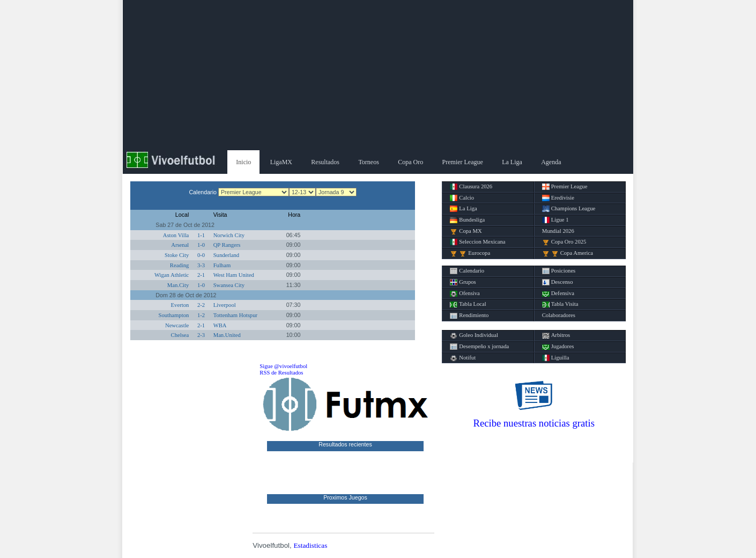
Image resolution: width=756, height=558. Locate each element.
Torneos (368, 162)
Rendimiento (469, 315)
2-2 (201, 305)
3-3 (201, 265)
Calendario (467, 271)
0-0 (201, 255)
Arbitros (556, 335)
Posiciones (559, 271)
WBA (220, 325)
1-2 (201, 315)
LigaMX (281, 162)
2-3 (201, 335)
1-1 (201, 235)
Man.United (227, 335)
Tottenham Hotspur (235, 315)
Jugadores (558, 347)
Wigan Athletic (172, 275)
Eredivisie (558, 198)
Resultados (325, 162)
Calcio (462, 198)
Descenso (558, 282)
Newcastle (177, 325)
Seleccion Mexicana (477, 242)
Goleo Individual (474, 335)
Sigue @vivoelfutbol (283, 366)
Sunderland (227, 255)
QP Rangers (227, 245)
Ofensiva (465, 293)
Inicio (243, 162)
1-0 (201, 245)
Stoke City (177, 255)
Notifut (463, 358)
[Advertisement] (378, 75)
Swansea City (229, 285)
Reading (180, 265)
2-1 (201, 275)
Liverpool (225, 305)
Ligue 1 (555, 220)
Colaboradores (559, 315)
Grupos (463, 282)
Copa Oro (410, 162)
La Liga (512, 162)
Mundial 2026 (558, 231)
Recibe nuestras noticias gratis (534, 423)
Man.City (178, 285)
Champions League (569, 209)
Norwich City (229, 235)
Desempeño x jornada (479, 347)
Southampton (173, 315)
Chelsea (180, 335)
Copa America (568, 253)
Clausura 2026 (471, 187)
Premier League (463, 162)
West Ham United (234, 275)
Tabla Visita (560, 304)
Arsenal (180, 245)
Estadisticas (310, 545)
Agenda (551, 162)
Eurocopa (470, 253)
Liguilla (556, 358)
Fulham (222, 265)
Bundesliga (467, 220)
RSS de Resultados (281, 373)
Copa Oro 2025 (564, 242)
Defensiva (558, 293)
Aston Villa (176, 235)
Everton (180, 305)
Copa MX (466, 231)
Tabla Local (468, 304)
